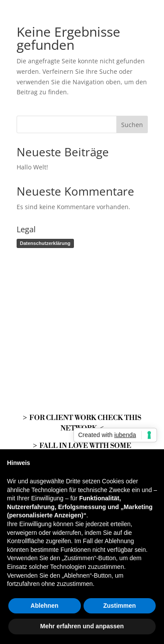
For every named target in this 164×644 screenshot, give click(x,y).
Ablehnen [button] (45, 606)
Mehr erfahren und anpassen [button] (82, 626)
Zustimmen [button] (120, 606)
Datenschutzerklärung (45, 243)
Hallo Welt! (32, 167)
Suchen (132, 125)
